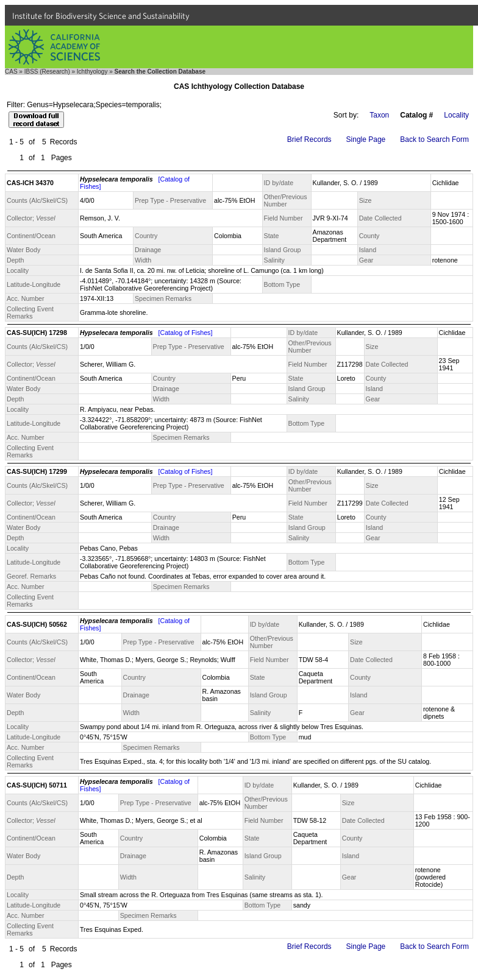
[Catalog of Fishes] (186, 333)
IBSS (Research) (47, 72)
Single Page (366, 139)
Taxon (379, 115)
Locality (456, 115)
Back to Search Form (434, 139)
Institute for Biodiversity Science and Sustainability (101, 16)
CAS (11, 72)
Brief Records (309, 139)
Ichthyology (92, 72)
